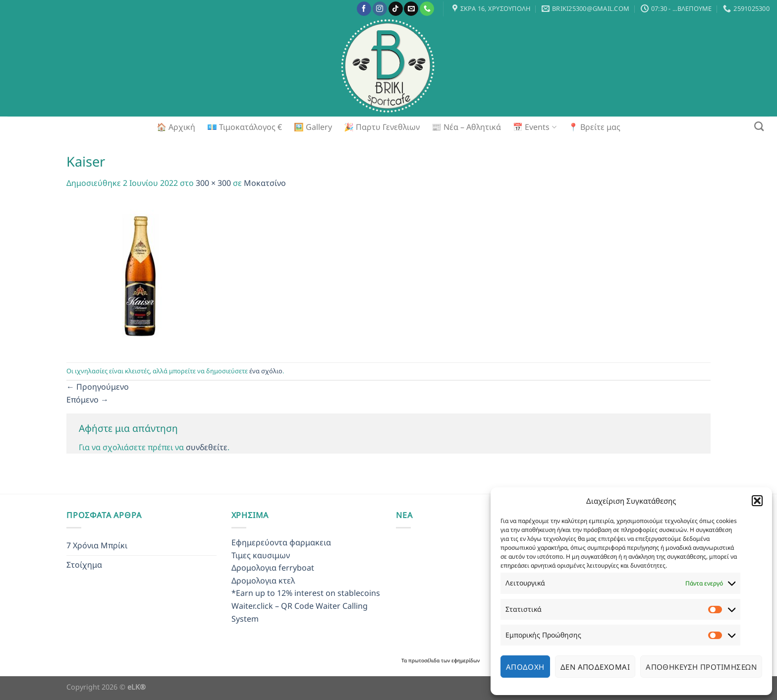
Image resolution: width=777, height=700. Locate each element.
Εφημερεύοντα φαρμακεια (281, 542)
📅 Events (534, 127)
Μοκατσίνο (265, 183)
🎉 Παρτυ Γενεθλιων (382, 127)
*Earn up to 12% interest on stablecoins (306, 593)
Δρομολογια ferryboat (273, 568)
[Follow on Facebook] (364, 9)
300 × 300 (213, 183)
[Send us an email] (411, 9)
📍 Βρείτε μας (594, 127)
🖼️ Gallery (313, 127)
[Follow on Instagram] (380, 9)
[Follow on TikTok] (396, 9)
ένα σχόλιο (266, 371)
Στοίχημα (84, 565)
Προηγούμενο (98, 387)
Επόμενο (87, 400)
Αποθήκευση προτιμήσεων (701, 667)
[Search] (759, 126)
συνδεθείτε (207, 447)
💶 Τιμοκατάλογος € (245, 127)
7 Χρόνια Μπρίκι (97, 545)
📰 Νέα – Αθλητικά (466, 127)
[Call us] (427, 9)
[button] (757, 501)
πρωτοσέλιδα (425, 660)
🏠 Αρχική (176, 127)
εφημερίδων (466, 660)
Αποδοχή (525, 667)
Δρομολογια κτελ (263, 581)
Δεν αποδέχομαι (595, 667)
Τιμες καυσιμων (261, 555)
